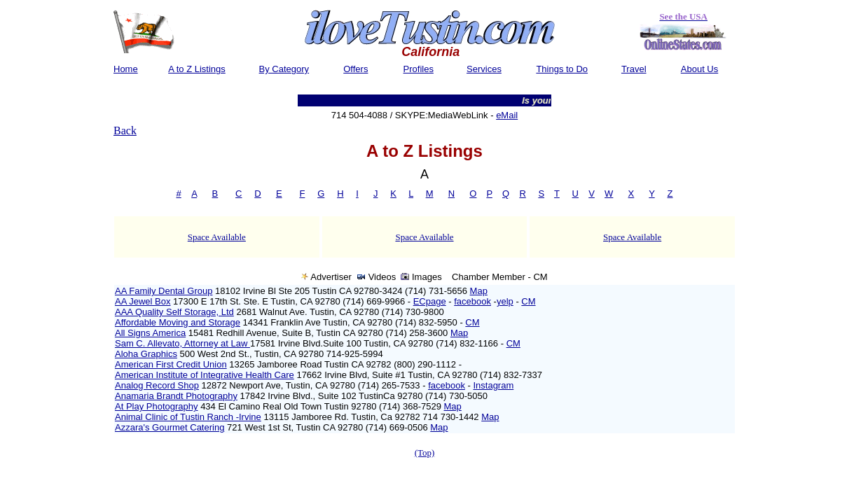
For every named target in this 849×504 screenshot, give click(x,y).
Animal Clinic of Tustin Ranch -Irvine (188, 417)
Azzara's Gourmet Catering (170, 427)
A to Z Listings (197, 69)
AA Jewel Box (143, 301)
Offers (356, 69)
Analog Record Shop (157, 385)
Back (125, 131)
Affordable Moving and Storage (178, 322)
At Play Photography (157, 406)
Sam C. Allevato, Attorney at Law (182, 343)
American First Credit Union (171, 364)
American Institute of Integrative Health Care (205, 375)
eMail (507, 115)
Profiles (419, 69)
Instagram (493, 385)
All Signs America (150, 333)
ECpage (430, 301)
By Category (284, 69)
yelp (505, 301)
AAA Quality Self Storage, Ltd (174, 312)
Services (484, 69)
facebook (472, 301)
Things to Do (562, 69)
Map (479, 291)
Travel (634, 69)
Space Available (217, 237)
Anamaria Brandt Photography (176, 396)
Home (126, 69)
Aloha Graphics (146, 354)
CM (528, 301)
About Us (699, 69)
